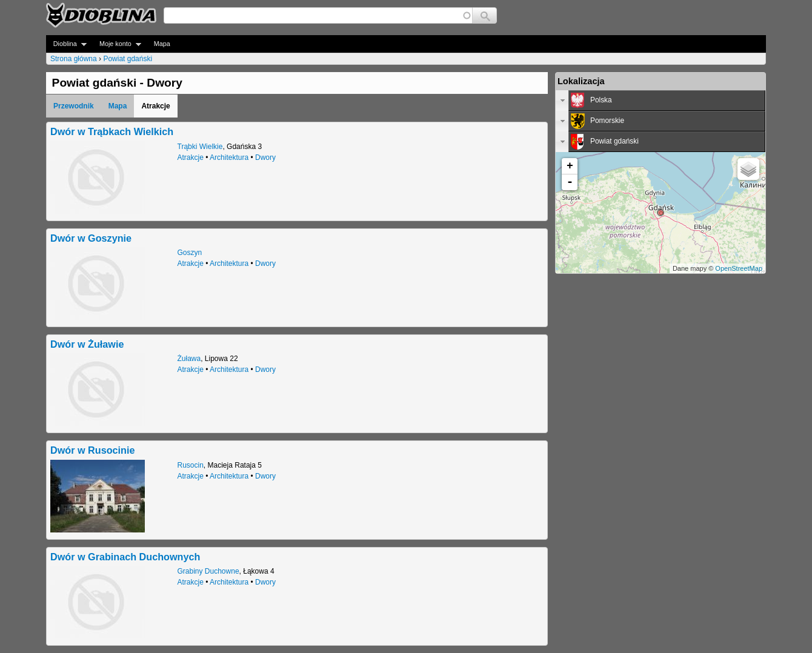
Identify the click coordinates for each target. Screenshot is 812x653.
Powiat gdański (128, 59)
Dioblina (66, 44)
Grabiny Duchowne (208, 571)
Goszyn (190, 253)
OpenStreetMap (739, 268)
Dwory (265, 157)
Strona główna (74, 59)
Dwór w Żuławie (87, 344)
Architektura (229, 157)
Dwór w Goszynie (91, 238)
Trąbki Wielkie (200, 147)
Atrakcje (191, 157)
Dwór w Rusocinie (92, 450)
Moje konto (117, 44)
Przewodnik (74, 106)
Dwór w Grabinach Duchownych (125, 557)
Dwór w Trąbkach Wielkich (112, 131)
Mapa (162, 44)
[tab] (661, 101)
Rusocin (191, 465)
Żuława (189, 359)
